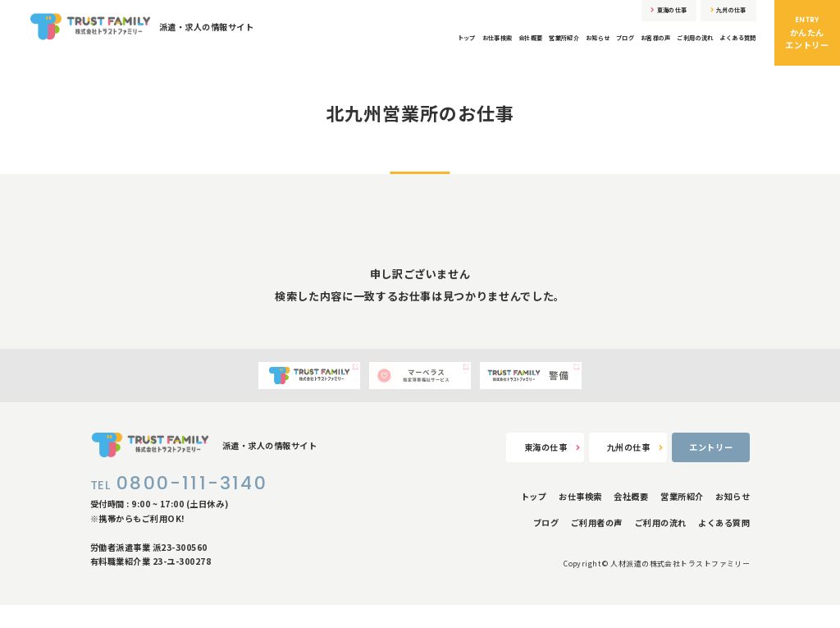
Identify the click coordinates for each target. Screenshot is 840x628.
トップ (344, 48)
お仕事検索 (387, 48)
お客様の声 (613, 48)
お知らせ (530, 48)
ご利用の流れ (669, 48)
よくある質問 (730, 48)
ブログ (569, 48)
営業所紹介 (483, 48)
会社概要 (435, 48)
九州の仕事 (717, 14)
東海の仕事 (633, 14)
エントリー (711, 470)
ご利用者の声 (597, 546)
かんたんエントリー (807, 32)
